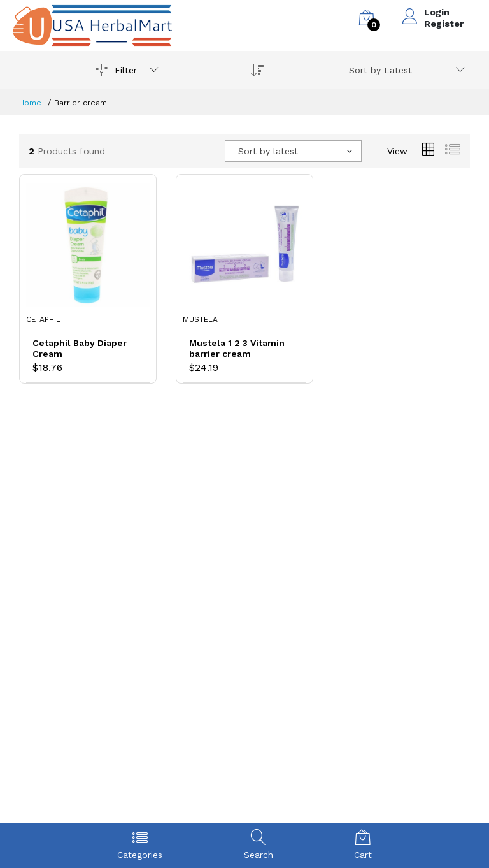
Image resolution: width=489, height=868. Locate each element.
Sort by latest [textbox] (268, 151)
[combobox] (405, 70)
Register (444, 24)
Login (437, 12)
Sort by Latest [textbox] (380, 70)
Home (30, 103)
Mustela (200, 319)
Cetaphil (43, 319)
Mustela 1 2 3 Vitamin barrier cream (237, 348)
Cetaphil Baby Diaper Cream (80, 348)
